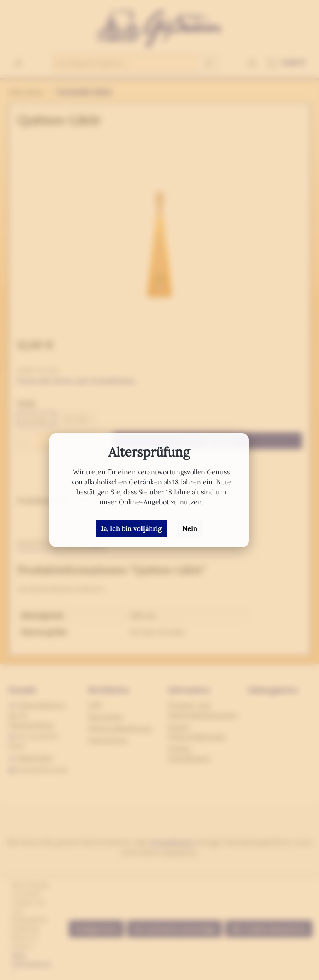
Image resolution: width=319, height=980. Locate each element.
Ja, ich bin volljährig (131, 528)
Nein (190, 528)
